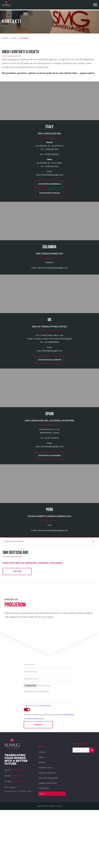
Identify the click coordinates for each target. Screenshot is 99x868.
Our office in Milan (50, 204)
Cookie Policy (44, 843)
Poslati (38, 779)
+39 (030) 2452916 (18, 824)
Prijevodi (42, 807)
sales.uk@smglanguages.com (49, 383)
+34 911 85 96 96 (51, 481)
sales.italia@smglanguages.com (50, 186)
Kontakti (42, 817)
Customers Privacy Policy (48, 832)
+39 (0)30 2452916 (51, 165)
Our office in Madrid (49, 499)
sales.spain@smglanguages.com (50, 490)
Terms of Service (33, 773)
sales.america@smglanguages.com (52, 289)
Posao (14, 38)
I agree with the (37, 760)
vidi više (17, 626)
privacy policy (44, 760)
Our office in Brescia (49, 195)
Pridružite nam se (46, 822)
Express (42, 848)
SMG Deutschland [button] (49, 596)
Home (5, 38)
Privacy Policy (69, 769)
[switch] (27, 764)
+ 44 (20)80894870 (51, 375)
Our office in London (50, 392)
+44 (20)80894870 (19, 836)
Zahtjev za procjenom (47, 827)
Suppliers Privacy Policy (48, 838)
